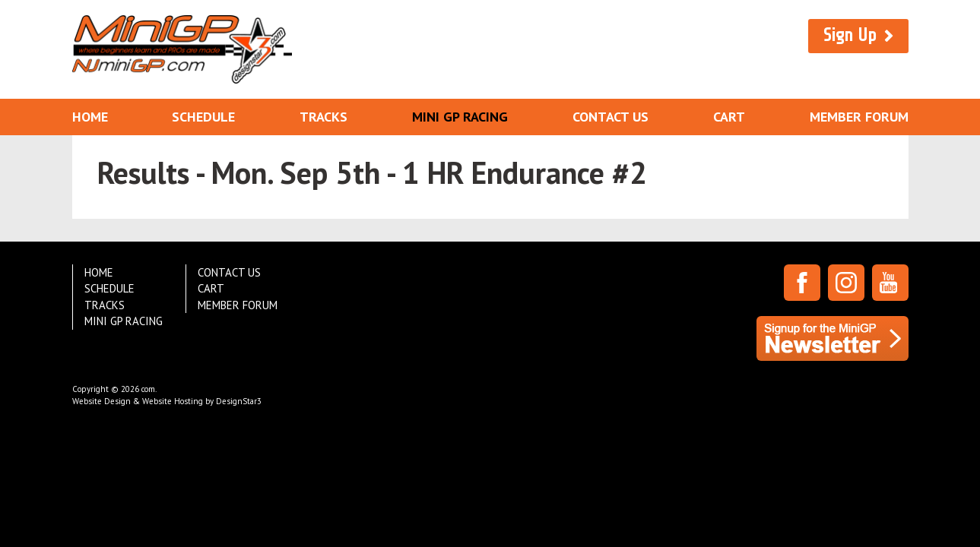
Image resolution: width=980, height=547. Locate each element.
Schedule (203, 117)
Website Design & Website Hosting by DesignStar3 (167, 401)
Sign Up (850, 35)
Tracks (323, 117)
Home (90, 117)
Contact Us (611, 117)
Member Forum (859, 117)
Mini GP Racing (460, 117)
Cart (729, 117)
